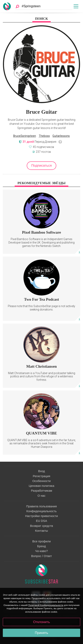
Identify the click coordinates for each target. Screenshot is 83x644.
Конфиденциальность (41, 511)
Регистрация (41, 476)
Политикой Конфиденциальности (46, 605)
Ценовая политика (41, 486)
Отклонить (42, 622)
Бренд (41, 546)
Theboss (44, 136)
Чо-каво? (41, 551)
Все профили (42, 541)
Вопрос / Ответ (41, 556)
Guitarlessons (61, 136)
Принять (41, 633)
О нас (42, 496)
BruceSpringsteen (25, 136)
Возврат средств (41, 526)
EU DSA (41, 521)
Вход (42, 471)
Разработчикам (41, 491)
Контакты (41, 531)
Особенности (41, 481)
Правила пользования (42, 506)
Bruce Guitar (41, 112)
